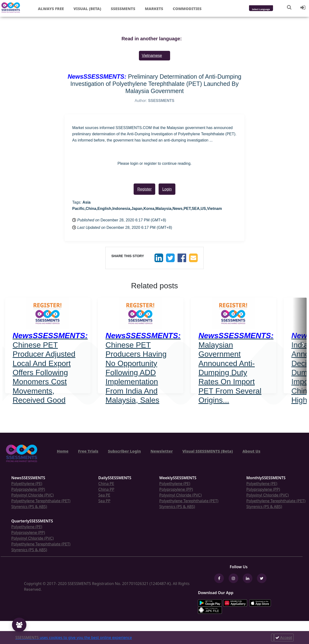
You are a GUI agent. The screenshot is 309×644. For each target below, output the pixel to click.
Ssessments (123, 9)
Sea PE (104, 495)
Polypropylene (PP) (28, 489)
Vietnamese (152, 56)
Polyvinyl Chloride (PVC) (33, 495)
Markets (154, 9)
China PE (106, 484)
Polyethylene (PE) (27, 484)
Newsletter (162, 451)
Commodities (187, 9)
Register (144, 189)
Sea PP (104, 501)
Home (63, 451)
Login (167, 189)
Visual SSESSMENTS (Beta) (208, 451)
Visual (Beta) (87, 9)
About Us (251, 451)
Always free (51, 9)
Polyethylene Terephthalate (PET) (41, 501)
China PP (106, 489)
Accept (284, 638)
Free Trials (88, 451)
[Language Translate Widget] (267, 9)
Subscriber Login (124, 451)
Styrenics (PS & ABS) (29, 507)
